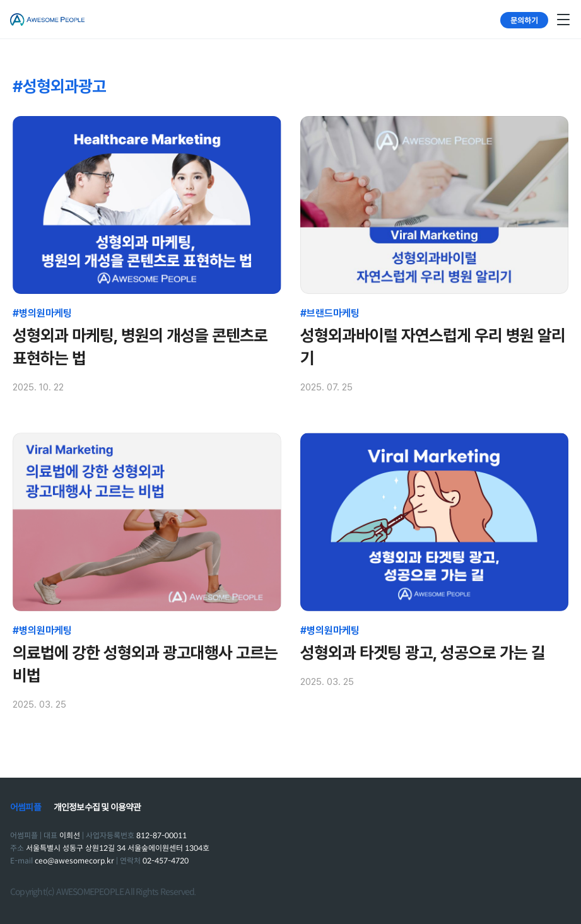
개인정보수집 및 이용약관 (97, 807)
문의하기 (524, 20)
